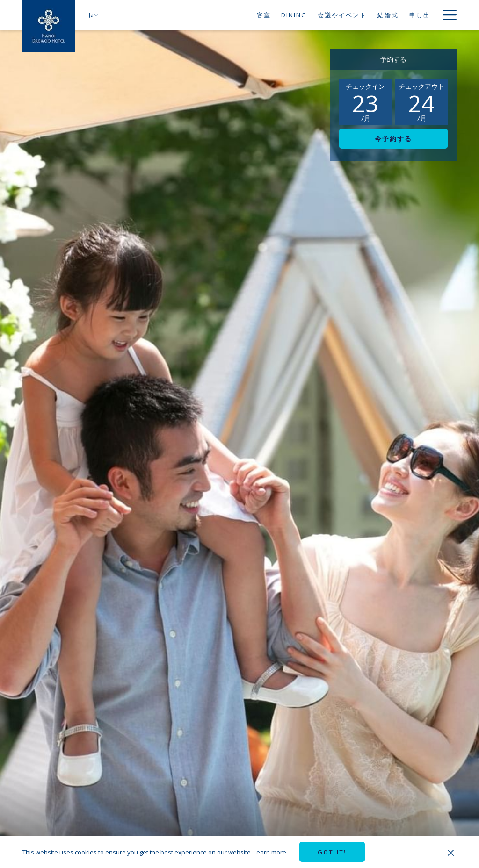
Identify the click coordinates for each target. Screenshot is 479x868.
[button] (365, 102)
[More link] (446, 15)
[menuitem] (264, 15)
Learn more (270, 852)
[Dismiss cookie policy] (451, 852)
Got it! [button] (332, 852)
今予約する (393, 139)
